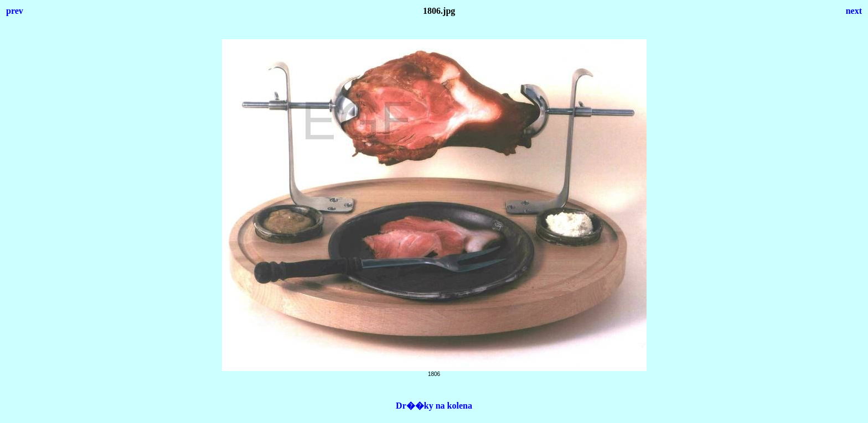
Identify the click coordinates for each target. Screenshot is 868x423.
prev (15, 11)
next (854, 11)
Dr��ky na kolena (434, 406)
